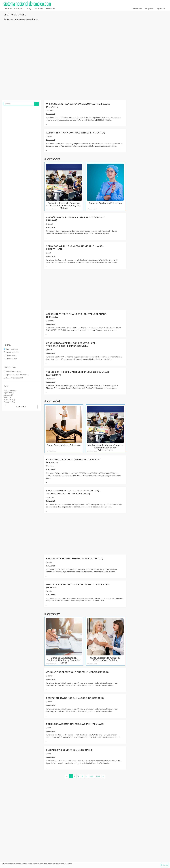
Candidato (137, 8)
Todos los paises (10, 390)
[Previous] (67, 776)
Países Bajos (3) (9, 400)
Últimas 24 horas (12, 352)
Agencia (161, 8)
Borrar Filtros (21, 407)
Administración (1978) (14, 372)
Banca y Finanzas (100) (14, 378)
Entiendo (164, 865)
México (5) (7, 397)
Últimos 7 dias (11, 356)
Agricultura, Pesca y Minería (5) (17, 375)
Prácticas (50, 8)
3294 (91, 776)
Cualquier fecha (12, 349)
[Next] (103, 776)
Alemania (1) (8, 395)
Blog (29, 8)
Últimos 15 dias (11, 359)
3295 (98, 776)
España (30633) (9, 402)
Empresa (149, 8)
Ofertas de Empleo (14, 8)
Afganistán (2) (9, 393)
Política (69, 864)
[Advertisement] (85, 41)
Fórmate (39, 8)
